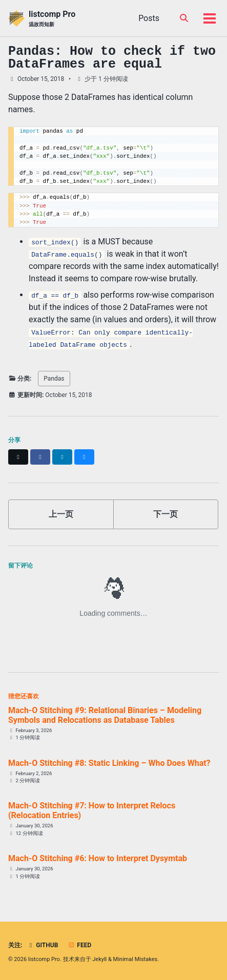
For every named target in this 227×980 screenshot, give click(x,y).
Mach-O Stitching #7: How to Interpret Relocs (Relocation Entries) (92, 810)
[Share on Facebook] (40, 457)
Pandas (54, 379)
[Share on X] (18, 457)
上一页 (61, 514)
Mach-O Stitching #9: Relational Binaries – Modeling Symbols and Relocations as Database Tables (105, 715)
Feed (79, 945)
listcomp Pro (52, 19)
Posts (149, 18)
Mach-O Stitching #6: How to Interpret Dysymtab (98, 858)
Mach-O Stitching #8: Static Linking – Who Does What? (109, 763)
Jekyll (99, 959)
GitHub (42, 945)
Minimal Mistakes (136, 959)
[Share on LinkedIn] (62, 457)
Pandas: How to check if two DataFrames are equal (112, 58)
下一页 (166, 514)
